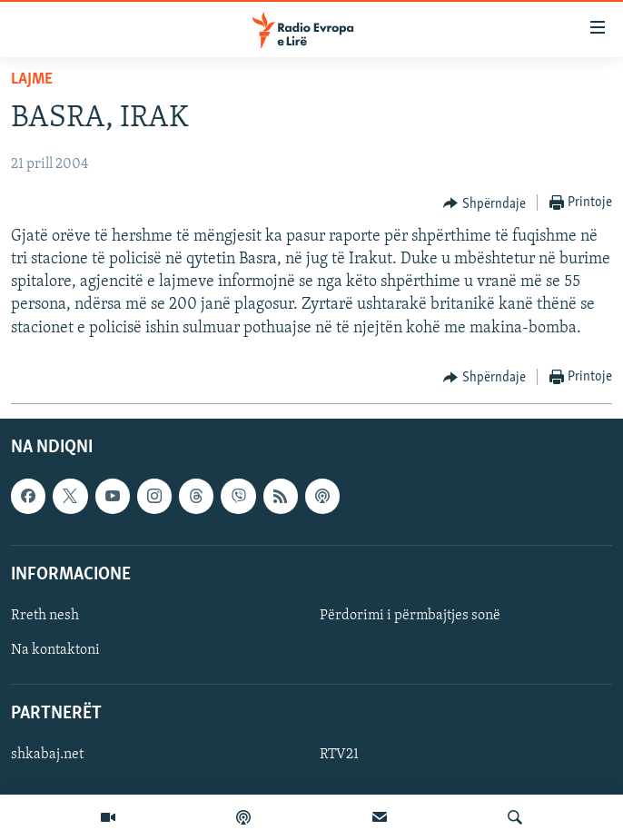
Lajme (32, 79)
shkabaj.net (47, 755)
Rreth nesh (45, 616)
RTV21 (339, 755)
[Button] (485, 203)
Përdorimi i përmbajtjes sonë (410, 616)
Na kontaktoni (55, 650)
